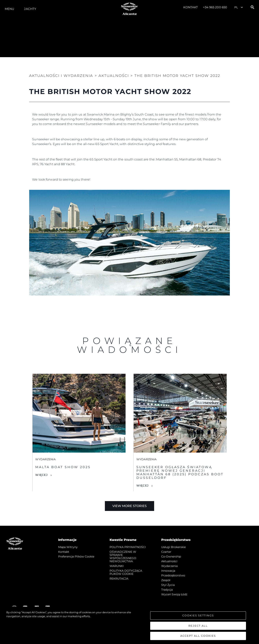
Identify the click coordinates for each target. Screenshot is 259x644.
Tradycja (167, 590)
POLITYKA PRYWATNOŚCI (128, 547)
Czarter (166, 552)
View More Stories (129, 506)
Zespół (166, 580)
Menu (9, 9)
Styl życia (168, 585)
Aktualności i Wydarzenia (61, 76)
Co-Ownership (171, 556)
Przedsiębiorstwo (173, 575)
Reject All (198, 626)
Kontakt (191, 7)
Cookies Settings (198, 616)
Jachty (30, 9)
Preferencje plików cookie (76, 556)
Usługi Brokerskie (173, 547)
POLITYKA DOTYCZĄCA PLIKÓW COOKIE (126, 572)
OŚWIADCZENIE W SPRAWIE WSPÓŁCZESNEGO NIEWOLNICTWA (123, 556)
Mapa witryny (68, 547)
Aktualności (169, 561)
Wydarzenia (169, 566)
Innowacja (168, 571)
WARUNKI (117, 566)
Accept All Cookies (198, 636)
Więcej (41, 475)
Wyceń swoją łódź (174, 594)
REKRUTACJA (119, 579)
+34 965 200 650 (215, 7)
